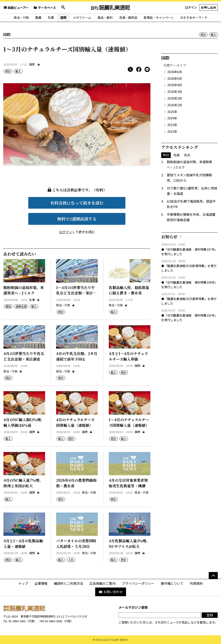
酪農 (38, 17)
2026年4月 (175, 85)
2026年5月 (175, 78)
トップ (23, 583)
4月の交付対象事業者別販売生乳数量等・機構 (128, 483)
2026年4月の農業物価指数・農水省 (76, 483)
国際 (63, 17)
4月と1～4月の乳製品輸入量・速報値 (23, 543)
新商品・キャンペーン (159, 17)
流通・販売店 (128, 17)
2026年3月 (175, 92)
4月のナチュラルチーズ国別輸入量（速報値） (75, 422)
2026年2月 (175, 98)
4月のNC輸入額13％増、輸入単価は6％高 (24, 422)
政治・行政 (21, 17)
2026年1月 (175, 105)
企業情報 (41, 583)
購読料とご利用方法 (69, 583)
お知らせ (169, 237)
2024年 (172, 118)
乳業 (51, 17)
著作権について (172, 583)
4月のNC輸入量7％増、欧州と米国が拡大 (23, 483)
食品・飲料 (105, 17)
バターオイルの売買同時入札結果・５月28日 (76, 543)
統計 (203, 35)
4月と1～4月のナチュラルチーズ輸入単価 (128, 356)
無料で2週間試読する (77, 219)
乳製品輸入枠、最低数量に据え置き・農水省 (129, 290)
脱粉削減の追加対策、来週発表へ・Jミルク (24, 290)
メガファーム (82, 17)
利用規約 (196, 583)
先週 (177, 155)
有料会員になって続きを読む (77, 203)
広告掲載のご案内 (103, 583)
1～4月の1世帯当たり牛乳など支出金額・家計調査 (76, 293)
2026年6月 (175, 72)
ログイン (191, 7)
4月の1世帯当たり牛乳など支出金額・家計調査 (24, 356)
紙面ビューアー (16, 8)
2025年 (172, 112)
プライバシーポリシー (138, 583)
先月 (187, 155)
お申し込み (208, 7)
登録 (210, 615)
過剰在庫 (21, 306)
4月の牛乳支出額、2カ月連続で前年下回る (77, 356)
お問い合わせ (111, 592)
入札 (71, 560)
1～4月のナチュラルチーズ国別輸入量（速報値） (129, 422)
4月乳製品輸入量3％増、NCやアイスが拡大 (129, 543)
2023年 (172, 125)
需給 (8, 306)
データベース (45, 8)
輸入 (213, 35)
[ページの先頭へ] (213, 575)
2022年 (172, 131)
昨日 (166, 155)
